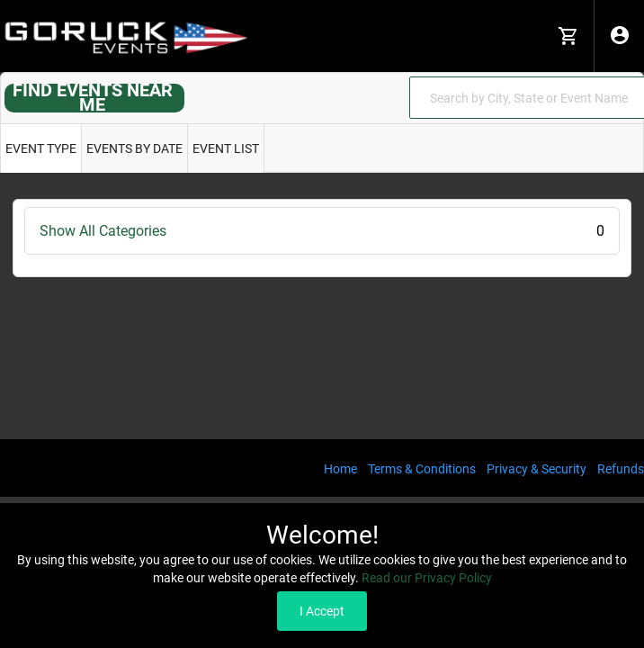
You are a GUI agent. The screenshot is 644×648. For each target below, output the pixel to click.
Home (340, 469)
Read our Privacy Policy (427, 578)
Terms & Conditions (422, 469)
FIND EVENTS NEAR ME (93, 97)
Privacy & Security (537, 469)
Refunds (621, 469)
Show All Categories (322, 231)
